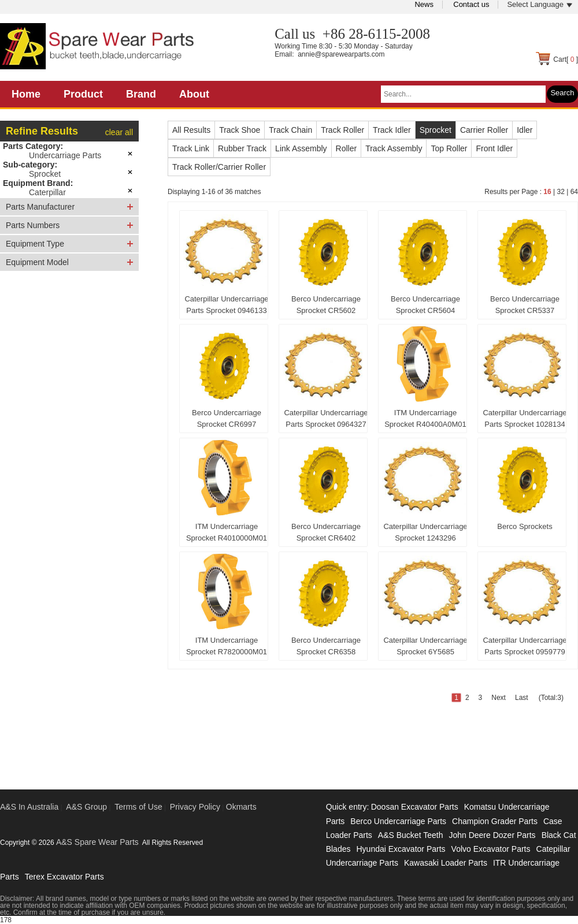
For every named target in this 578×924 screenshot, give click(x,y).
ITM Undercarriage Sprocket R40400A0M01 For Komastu (425, 421)
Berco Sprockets (525, 526)
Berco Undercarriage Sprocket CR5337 (525, 305)
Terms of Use (138, 807)
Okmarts (241, 807)
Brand (141, 94)
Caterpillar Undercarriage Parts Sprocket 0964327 (326, 418)
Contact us (471, 4)
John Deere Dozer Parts (492, 835)
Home (26, 94)
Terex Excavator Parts (64, 877)
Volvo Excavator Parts (491, 849)
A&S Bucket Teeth (411, 835)
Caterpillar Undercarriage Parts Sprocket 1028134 (525, 418)
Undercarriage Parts (65, 155)
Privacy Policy (195, 807)
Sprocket (45, 174)
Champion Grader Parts (495, 821)
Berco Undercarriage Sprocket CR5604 (425, 305)
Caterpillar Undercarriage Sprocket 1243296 (425, 532)
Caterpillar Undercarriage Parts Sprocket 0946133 (226, 305)
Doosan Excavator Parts (415, 807)
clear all (119, 132)
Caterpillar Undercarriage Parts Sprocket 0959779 (525, 646)
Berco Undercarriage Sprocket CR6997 (227, 418)
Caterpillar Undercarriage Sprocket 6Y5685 (425, 646)
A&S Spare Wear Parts (97, 842)
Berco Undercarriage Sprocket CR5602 (326, 305)
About (194, 94)
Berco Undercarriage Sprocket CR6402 (326, 532)
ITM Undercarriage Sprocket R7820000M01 (227, 646)
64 (574, 192)
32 (560, 192)
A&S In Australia (29, 807)
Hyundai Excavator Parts (401, 849)
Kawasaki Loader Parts (446, 863)
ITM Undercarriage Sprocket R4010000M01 (227, 532)
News (424, 4)
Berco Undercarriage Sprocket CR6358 (326, 646)
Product (83, 94)
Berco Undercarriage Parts (398, 821)
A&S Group (86, 807)
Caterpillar (47, 192)
